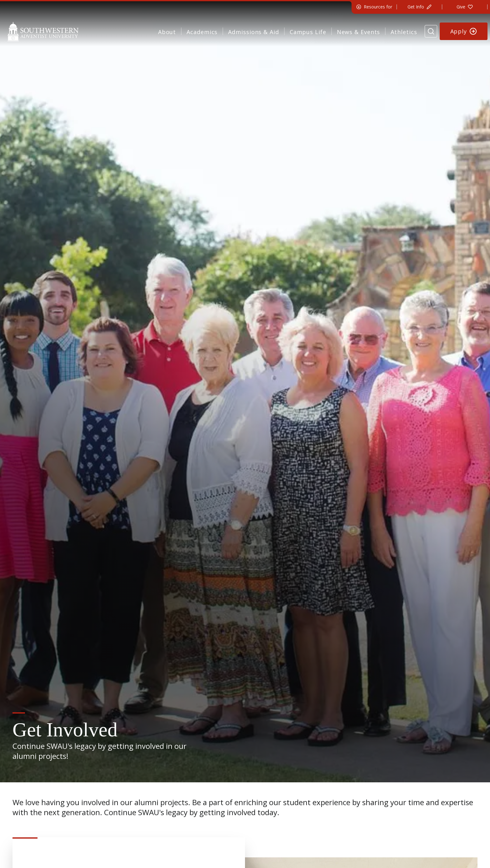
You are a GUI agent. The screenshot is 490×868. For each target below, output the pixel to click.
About (167, 32)
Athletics (404, 32)
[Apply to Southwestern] (464, 31)
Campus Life (308, 32)
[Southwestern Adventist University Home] (43, 31)
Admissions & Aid (253, 32)
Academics (202, 32)
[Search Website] (431, 31)
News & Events (359, 32)
